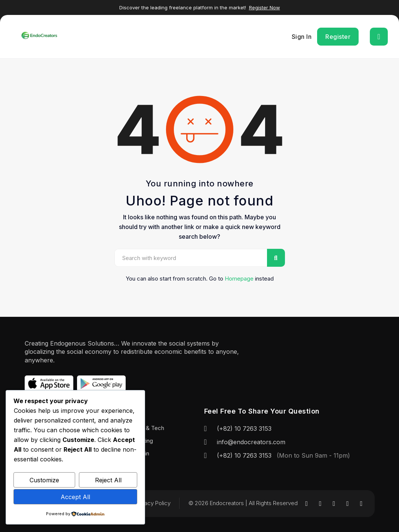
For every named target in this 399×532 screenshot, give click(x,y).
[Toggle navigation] (379, 37)
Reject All (108, 480)
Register (338, 37)
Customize (44, 480)
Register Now (265, 7)
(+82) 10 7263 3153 (244, 429)
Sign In (302, 37)
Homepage (239, 279)
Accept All (75, 497)
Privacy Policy (153, 503)
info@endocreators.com (251, 442)
